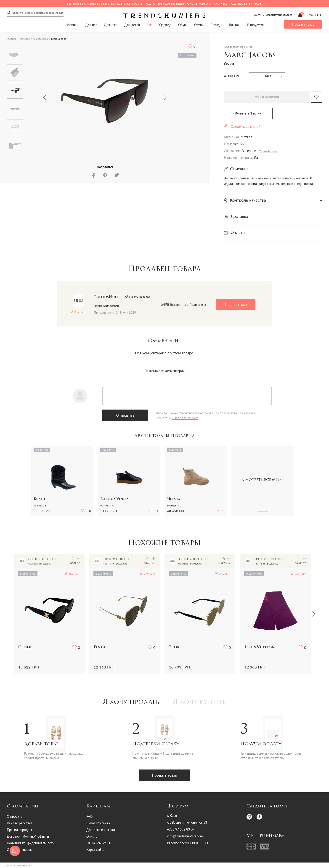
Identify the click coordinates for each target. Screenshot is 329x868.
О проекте (15, 816)
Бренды (216, 25)
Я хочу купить (200, 702)
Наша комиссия (98, 843)
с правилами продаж (185, 417)
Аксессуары (40, 39)
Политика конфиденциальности (31, 843)
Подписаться (236, 305)
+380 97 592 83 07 (181, 829)
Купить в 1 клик (248, 113)
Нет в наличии (267, 97)
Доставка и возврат (101, 830)
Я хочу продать (131, 702)
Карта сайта (95, 850)
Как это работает (20, 823)
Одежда (165, 25)
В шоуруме (255, 25)
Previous (45, 98)
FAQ (89, 816)
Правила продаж (19, 830)
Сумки (199, 25)
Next (165, 98)
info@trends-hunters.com (185, 836)
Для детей (132, 25)
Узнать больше (269, 151)
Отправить (125, 415)
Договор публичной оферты (28, 836)
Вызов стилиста (98, 823)
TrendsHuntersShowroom (122, 297)
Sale (150, 25)
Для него (111, 25)
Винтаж (235, 25)
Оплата (92, 836)
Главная (12, 39)
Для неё (91, 25)
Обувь (183, 25)
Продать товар (303, 24)
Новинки (72, 25)
